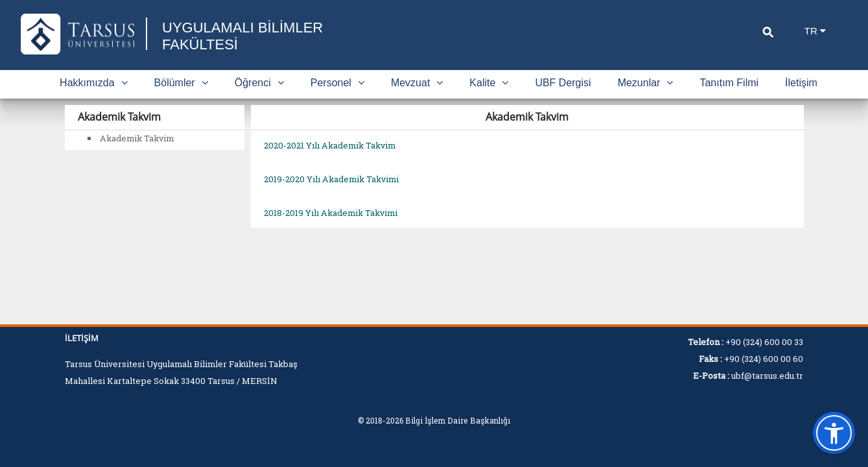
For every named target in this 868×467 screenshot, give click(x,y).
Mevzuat (417, 83)
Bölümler (181, 83)
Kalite (489, 83)
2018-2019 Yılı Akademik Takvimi (331, 213)
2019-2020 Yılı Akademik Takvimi (331, 179)
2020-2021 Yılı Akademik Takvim (330, 145)
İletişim (801, 83)
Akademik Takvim (137, 138)
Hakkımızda (93, 83)
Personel (337, 83)
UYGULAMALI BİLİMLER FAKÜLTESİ (242, 36)
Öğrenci (259, 83)
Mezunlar (646, 83)
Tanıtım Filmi (729, 83)
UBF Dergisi (563, 83)
